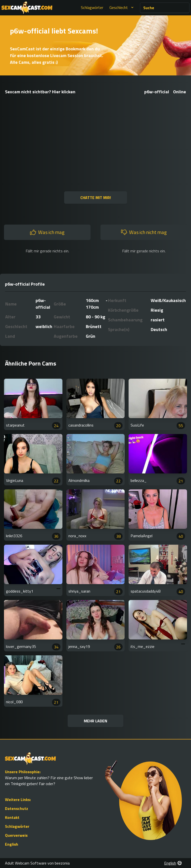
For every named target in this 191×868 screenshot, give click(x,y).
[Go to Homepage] (27, 8)
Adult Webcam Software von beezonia (37, 863)
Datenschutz (17, 808)
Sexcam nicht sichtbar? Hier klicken (40, 92)
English (12, 844)
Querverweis (16, 835)
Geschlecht (122, 7)
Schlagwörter (92, 7)
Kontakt (12, 817)
